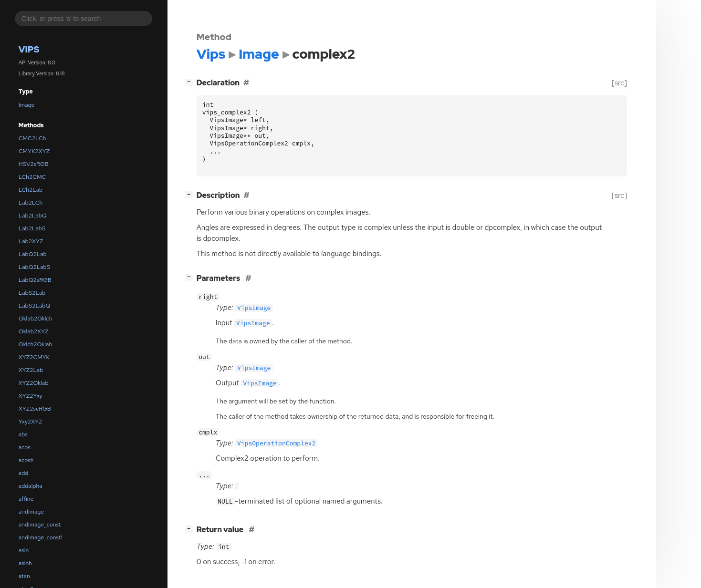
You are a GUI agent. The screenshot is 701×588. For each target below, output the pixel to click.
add (24, 473)
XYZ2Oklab (34, 383)
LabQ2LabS (34, 267)
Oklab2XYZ (34, 331)
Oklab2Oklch (36, 319)
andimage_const (40, 525)
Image (27, 105)
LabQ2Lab (33, 254)
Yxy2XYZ (31, 422)
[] (191, 82)
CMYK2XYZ (34, 151)
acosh (26, 460)
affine (26, 499)
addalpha (31, 486)
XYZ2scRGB (35, 409)
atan (24, 576)
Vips (29, 49)
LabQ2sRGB (35, 280)
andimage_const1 (41, 537)
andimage (31, 512)
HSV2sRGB (34, 164)
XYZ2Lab (31, 370)
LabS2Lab (32, 293)
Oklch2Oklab (36, 344)
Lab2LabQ (33, 216)
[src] (619, 83)
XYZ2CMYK (34, 357)
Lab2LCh (31, 203)
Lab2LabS (32, 228)
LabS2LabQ (34, 306)
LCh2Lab (31, 190)
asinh (25, 563)
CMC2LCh (32, 138)
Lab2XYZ (31, 241)
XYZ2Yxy (31, 396)
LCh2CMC (32, 177)
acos (25, 447)
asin (24, 550)
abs (23, 434)
